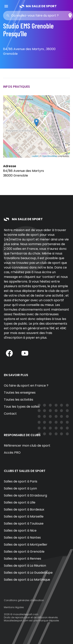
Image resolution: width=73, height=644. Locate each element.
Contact (10, 414)
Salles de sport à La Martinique (27, 580)
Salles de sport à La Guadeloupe (28, 573)
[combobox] (39, 16)
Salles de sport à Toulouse (24, 523)
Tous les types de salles (22, 407)
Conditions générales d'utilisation (24, 600)
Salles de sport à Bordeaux (24, 509)
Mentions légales (14, 607)
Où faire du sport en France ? (26, 386)
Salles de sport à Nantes (22, 538)
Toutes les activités (19, 400)
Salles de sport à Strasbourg (25, 495)
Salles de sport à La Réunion (25, 566)
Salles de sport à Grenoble (24, 552)
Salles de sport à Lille (20, 502)
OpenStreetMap (50, 156)
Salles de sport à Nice (20, 530)
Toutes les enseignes (20, 393)
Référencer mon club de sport (27, 446)
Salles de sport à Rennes (23, 559)
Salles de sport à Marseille (24, 516)
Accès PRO (12, 453)
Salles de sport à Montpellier (26, 545)
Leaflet (35, 156)
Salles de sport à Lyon (20, 488)
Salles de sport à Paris (21, 481)
